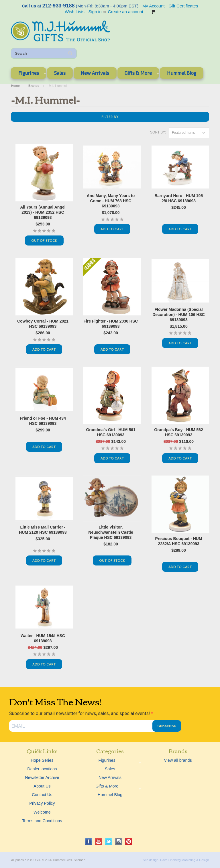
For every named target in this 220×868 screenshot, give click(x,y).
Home (15, 86)
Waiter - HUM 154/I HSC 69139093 (43, 638)
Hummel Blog (182, 73)
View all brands (178, 760)
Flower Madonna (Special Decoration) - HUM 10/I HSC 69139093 (179, 315)
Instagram (119, 842)
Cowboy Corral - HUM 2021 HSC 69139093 (43, 324)
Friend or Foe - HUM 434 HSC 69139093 (43, 421)
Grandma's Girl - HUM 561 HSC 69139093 (111, 432)
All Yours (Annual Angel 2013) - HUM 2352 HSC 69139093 (43, 212)
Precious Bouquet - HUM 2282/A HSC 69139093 (179, 541)
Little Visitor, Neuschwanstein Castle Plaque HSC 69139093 (111, 532)
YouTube (99, 842)
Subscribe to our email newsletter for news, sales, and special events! (80, 713)
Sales (60, 73)
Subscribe (167, 726)
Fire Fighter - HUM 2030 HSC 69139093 (111, 324)
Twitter (109, 842)
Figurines (28, 74)
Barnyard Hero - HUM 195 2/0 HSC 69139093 (179, 198)
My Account (154, 6)
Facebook (89, 842)
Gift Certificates (183, 6)
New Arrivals (95, 73)
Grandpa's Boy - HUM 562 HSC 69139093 (179, 432)
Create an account (125, 12)
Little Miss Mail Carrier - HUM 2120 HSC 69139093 (43, 530)
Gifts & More (138, 74)
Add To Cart (112, 229)
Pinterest (129, 842)
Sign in (95, 12)
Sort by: (158, 132)
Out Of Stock (44, 240)
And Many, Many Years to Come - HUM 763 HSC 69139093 (111, 201)
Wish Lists (75, 12)
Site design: (151, 860)
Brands (34, 86)
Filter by (110, 117)
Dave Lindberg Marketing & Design (185, 860)
